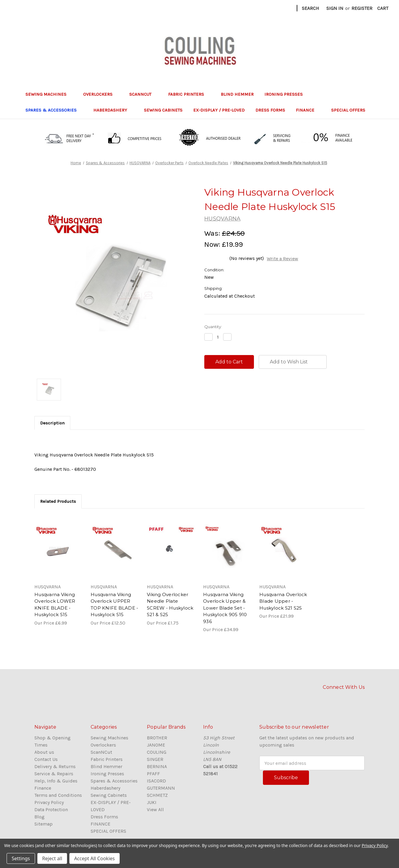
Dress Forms (270, 110)
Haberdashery (113, 110)
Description (52, 423)
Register (362, 8)
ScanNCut (143, 94)
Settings (21, 858)
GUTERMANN (161, 788)
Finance (43, 788)
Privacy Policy (49, 802)
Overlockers (101, 94)
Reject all (52, 858)
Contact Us (46, 759)
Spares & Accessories (54, 110)
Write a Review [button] (283, 259)
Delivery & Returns (55, 766)
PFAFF (153, 774)
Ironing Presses (287, 94)
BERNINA (157, 766)
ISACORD (156, 781)
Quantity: (213, 327)
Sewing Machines (49, 94)
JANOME (156, 745)
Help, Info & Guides (56, 781)
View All (155, 810)
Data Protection (51, 810)
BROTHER (157, 738)
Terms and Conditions (58, 795)
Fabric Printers (189, 94)
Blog (39, 817)
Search (310, 8)
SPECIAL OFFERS (348, 110)
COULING (157, 752)
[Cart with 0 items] (383, 8)
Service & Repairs (54, 774)
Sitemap (44, 824)
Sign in (335, 8)
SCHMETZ (157, 795)
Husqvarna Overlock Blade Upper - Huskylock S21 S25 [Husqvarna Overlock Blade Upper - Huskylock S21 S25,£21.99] (283, 601)
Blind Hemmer (237, 94)
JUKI (152, 802)
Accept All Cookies (95, 858)
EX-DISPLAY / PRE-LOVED (219, 110)
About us (44, 752)
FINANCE (308, 110)
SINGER (155, 759)
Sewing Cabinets (163, 110)
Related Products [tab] (58, 501)
